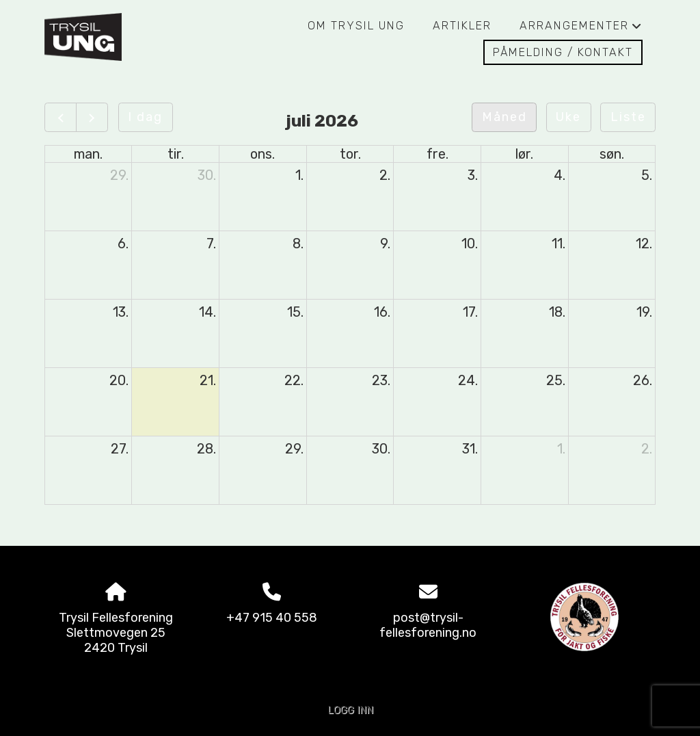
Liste (628, 117)
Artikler (462, 26)
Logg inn (350, 710)
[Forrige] (60, 117)
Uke (568, 117)
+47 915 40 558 (272, 618)
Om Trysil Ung (356, 26)
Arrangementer (581, 29)
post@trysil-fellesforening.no (428, 625)
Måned (504, 117)
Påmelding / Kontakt (563, 52)
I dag (145, 117)
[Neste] (92, 117)
